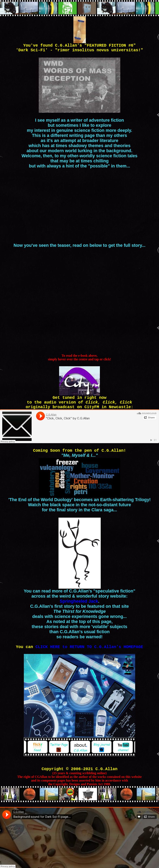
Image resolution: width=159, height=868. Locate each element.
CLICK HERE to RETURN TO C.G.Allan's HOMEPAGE (89, 647)
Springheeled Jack (79, 601)
